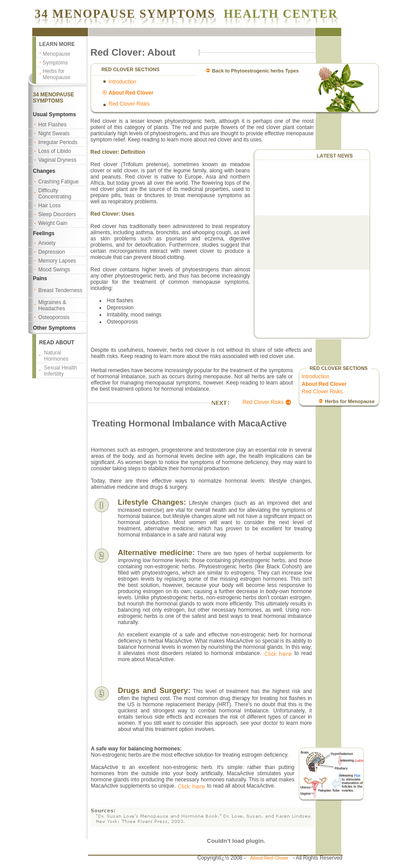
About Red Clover (269, 858)
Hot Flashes (53, 125)
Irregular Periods (58, 142)
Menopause (57, 54)
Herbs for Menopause (57, 74)
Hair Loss (50, 206)
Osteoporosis (54, 317)
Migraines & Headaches (52, 305)
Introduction (123, 82)
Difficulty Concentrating (55, 194)
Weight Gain (53, 223)
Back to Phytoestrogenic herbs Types (256, 71)
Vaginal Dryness (57, 160)
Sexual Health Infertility (61, 371)
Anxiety (47, 243)
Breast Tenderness (61, 290)
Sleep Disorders (57, 214)
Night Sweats (54, 133)
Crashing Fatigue (59, 182)
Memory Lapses (57, 261)
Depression (52, 252)
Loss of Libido (55, 151)
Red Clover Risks (129, 104)
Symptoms (55, 63)
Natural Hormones (56, 356)
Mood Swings (54, 270)
